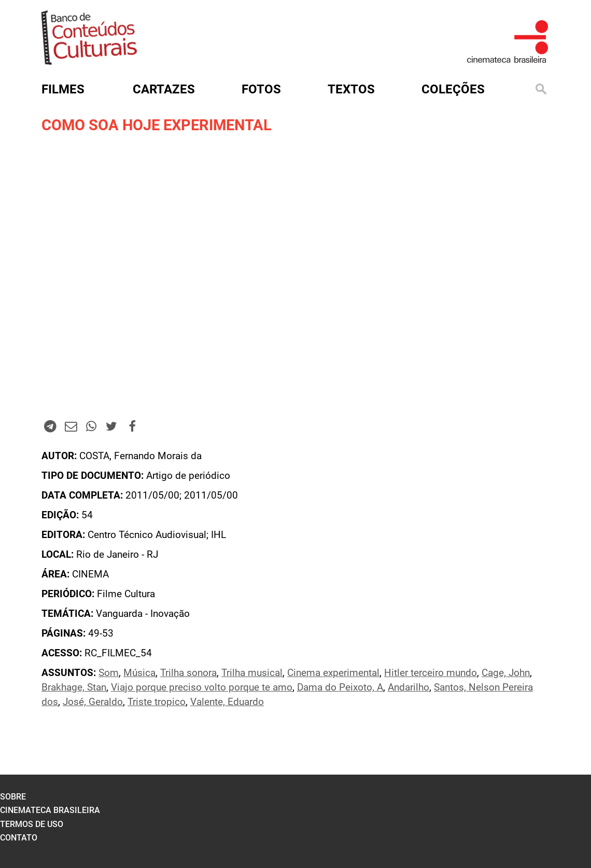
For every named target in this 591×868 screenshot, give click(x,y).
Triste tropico (157, 702)
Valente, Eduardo (227, 702)
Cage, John (506, 673)
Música (139, 673)
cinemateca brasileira (50, 810)
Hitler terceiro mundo (431, 673)
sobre (13, 797)
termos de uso (32, 824)
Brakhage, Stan (74, 687)
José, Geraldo (93, 702)
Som (109, 673)
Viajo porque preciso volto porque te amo (202, 687)
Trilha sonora (188, 673)
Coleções (453, 89)
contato (19, 838)
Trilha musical (252, 673)
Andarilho (409, 687)
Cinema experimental (333, 673)
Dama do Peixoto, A (340, 687)
